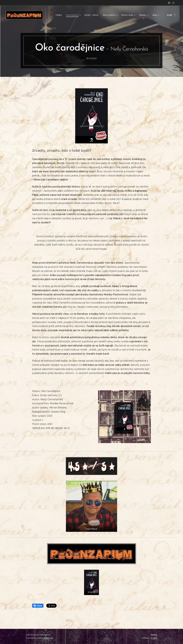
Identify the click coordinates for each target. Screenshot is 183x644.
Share (38, 606)
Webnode (49, 638)
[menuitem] (59, 15)
